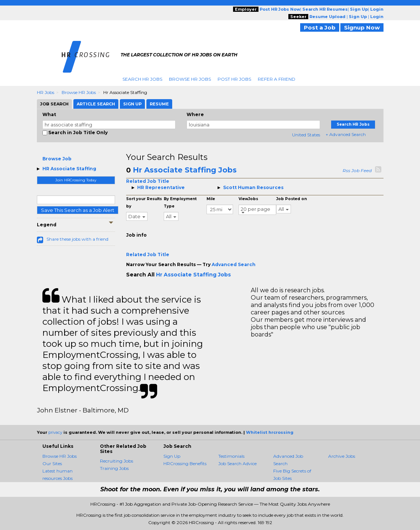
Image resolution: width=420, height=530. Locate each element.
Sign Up (172, 456)
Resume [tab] (159, 104)
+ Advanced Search (346, 134)
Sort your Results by (144, 203)
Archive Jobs (342, 456)
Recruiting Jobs (117, 461)
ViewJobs (248, 199)
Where (195, 114)
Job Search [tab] (54, 104)
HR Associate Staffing (69, 169)
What (49, 114)
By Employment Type (180, 203)
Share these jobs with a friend (77, 239)
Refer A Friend (277, 79)
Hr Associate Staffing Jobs (185, 170)
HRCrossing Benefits (185, 463)
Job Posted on (291, 199)
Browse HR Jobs (190, 79)
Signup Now (362, 27)
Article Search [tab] (96, 104)
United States (306, 135)
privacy (55, 432)
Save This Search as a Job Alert (78, 210)
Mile (211, 199)
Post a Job (320, 27)
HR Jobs (46, 92)
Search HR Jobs (142, 79)
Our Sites (52, 463)
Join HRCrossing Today (76, 180)
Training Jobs (114, 468)
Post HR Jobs (234, 79)
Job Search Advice (237, 463)
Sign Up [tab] (132, 104)
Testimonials (231, 456)
